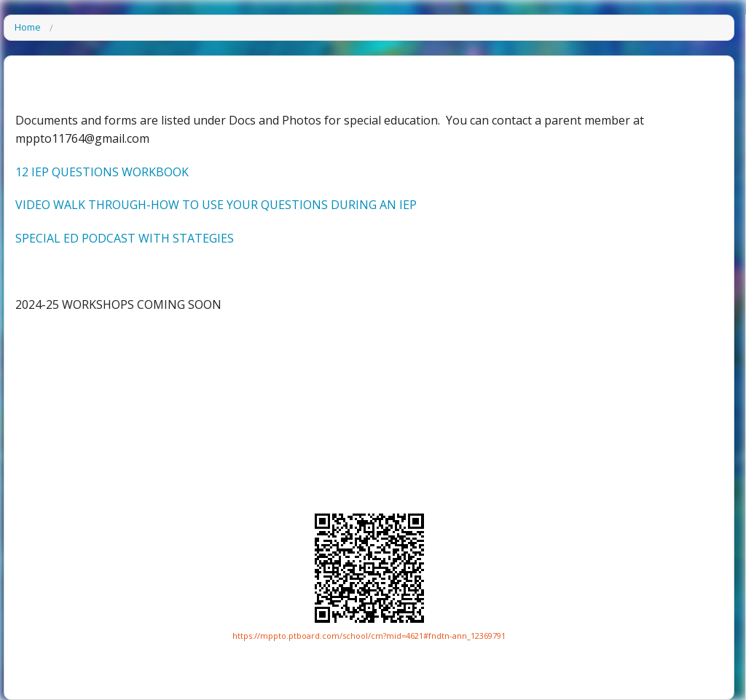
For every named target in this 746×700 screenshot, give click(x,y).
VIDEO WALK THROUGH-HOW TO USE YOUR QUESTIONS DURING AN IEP (216, 205)
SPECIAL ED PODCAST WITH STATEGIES (125, 238)
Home (28, 28)
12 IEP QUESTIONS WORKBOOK (102, 172)
